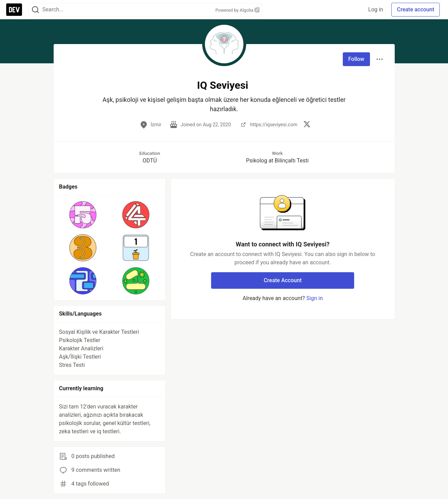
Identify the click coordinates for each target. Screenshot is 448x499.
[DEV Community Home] (14, 10)
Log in (376, 9)
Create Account (283, 280)
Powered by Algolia (237, 10)
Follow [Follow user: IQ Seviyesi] (356, 59)
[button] (83, 215)
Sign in (315, 298)
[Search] (35, 10)
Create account (416, 9)
